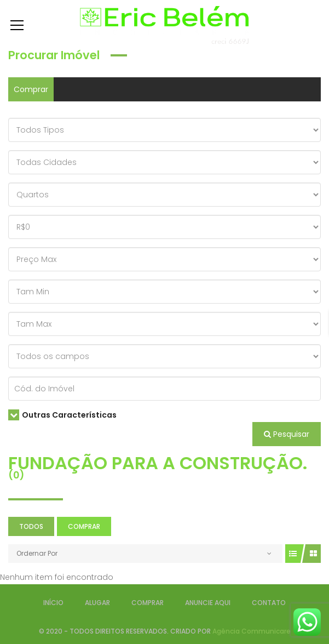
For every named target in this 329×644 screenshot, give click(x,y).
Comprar (31, 89)
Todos (31, 526)
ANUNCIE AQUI (208, 603)
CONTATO (269, 603)
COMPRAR (148, 603)
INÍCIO (53, 603)
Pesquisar (287, 434)
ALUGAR (97, 603)
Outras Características (62, 415)
